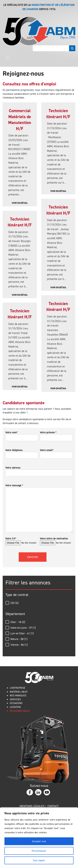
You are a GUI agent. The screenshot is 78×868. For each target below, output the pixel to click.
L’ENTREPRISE (18, 688)
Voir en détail (20, 203)
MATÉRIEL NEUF (19, 692)
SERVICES (15, 699)
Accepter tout (39, 841)
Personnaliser (39, 851)
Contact (53, 806)
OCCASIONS (16, 703)
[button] (39, 603)
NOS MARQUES (18, 695)
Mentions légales (32, 806)
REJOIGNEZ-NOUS (20, 711)
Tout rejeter (39, 860)
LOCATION (15, 707)
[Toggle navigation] (8, 58)
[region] (39, 838)
